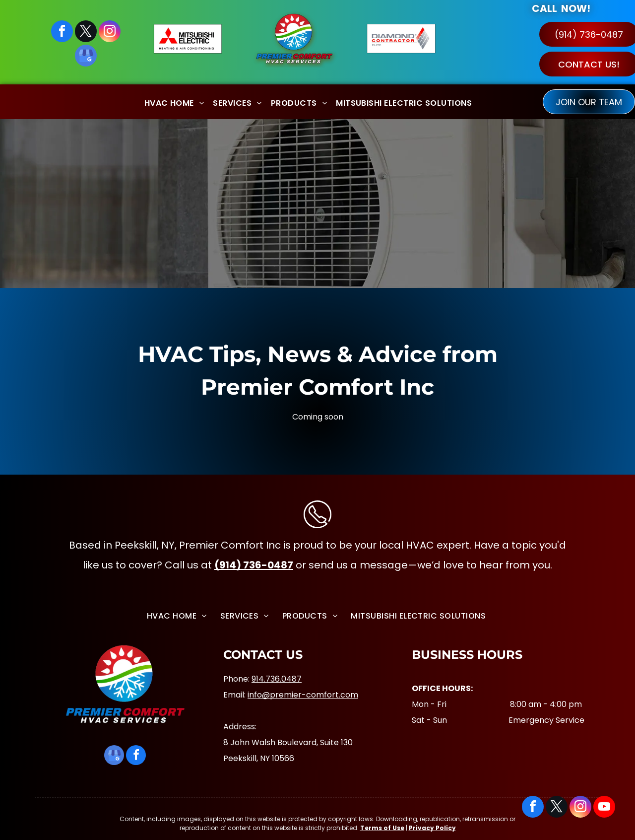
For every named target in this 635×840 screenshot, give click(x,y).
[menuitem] (174, 102)
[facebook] (62, 33)
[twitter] (86, 33)
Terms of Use (382, 828)
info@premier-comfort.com (303, 695)
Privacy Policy (432, 828)
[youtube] (604, 808)
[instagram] (110, 33)
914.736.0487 (277, 679)
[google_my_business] (86, 57)
